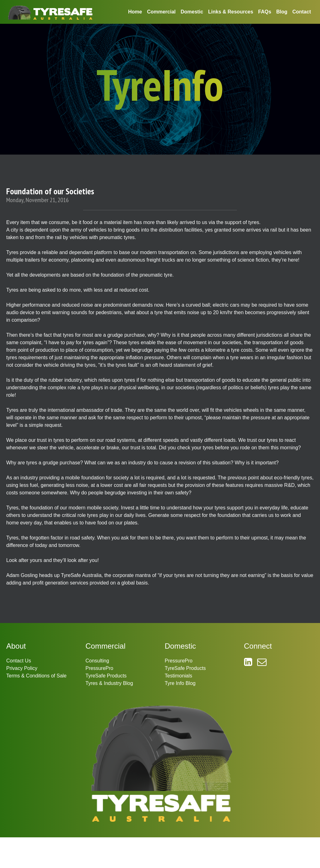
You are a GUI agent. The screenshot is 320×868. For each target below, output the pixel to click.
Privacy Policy (22, 668)
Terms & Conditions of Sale (36, 676)
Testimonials (178, 676)
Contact (302, 12)
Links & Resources (231, 12)
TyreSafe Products (106, 676)
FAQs (265, 12)
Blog (282, 12)
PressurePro (100, 668)
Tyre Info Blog (180, 683)
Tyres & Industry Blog (109, 683)
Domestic (192, 12)
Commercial (161, 12)
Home (135, 12)
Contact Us (19, 661)
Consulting (97, 661)
